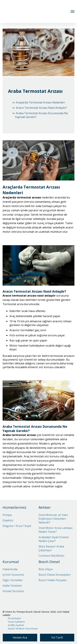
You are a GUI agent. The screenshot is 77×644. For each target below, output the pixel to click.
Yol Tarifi (57, 637)
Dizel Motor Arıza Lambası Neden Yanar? (56, 530)
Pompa (7, 515)
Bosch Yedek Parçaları (53, 580)
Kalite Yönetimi (12, 586)
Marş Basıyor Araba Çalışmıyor (51, 548)
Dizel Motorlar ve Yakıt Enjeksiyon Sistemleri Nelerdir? (53, 519)
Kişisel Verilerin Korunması (23, 629)
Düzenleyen (14, 618)
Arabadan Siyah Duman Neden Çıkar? (54, 539)
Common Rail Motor (52, 556)
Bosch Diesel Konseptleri (55, 575)
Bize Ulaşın (46, 569)
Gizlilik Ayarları (16, 625)
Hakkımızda (10, 569)
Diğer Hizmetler (13, 580)
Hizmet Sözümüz (13, 591)
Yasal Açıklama (16, 622)
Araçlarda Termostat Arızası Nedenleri (40, 102)
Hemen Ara (20, 637)
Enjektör (8, 520)
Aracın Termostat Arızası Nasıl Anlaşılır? (41, 108)
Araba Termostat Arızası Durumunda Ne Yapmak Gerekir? (41, 115)
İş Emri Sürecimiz (13, 575)
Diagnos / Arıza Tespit (17, 526)
